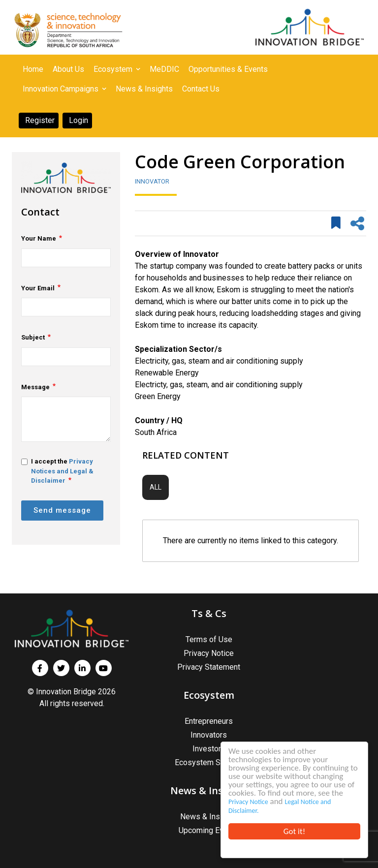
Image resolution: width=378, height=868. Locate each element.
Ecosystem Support (209, 762)
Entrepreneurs (209, 721)
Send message (62, 510)
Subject (33, 337)
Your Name (39, 238)
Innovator (152, 181)
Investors (209, 749)
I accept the (57, 471)
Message (35, 387)
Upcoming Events (209, 830)
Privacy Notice (248, 802)
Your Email (38, 288)
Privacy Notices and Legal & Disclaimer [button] (62, 471)
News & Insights (209, 817)
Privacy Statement (209, 667)
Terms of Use (209, 639)
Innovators (209, 735)
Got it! (294, 831)
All (156, 487)
